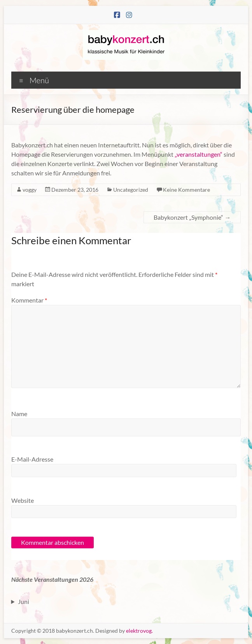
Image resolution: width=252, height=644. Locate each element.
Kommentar (29, 300)
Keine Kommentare (186, 190)
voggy (30, 190)
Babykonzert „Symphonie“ (192, 217)
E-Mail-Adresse (32, 459)
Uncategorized (131, 190)
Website (23, 500)
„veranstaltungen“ (199, 154)
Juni (24, 601)
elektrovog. (139, 631)
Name (19, 414)
